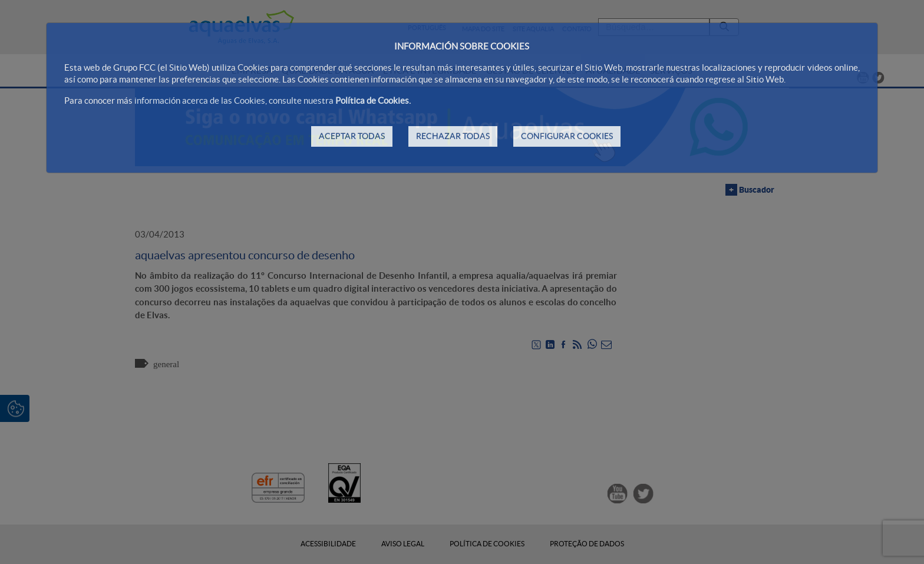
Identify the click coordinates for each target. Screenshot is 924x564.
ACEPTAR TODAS (352, 136)
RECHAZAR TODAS (453, 136)
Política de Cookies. (373, 100)
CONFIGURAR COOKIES (567, 136)
